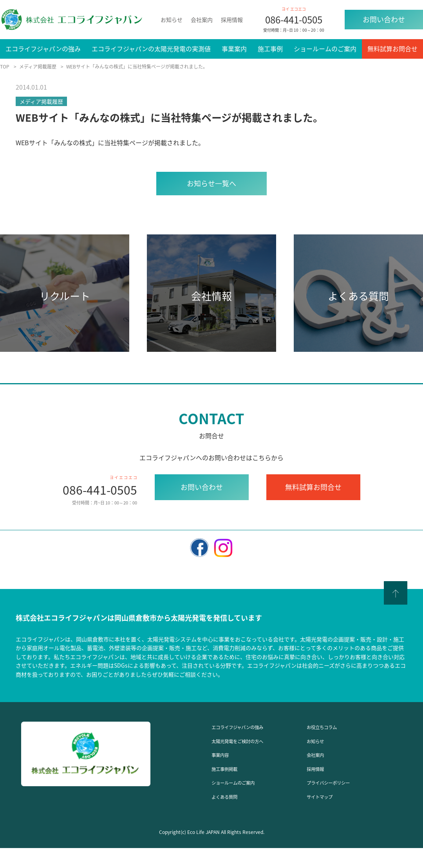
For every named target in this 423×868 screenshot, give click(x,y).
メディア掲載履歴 (41, 101)
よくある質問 (230, 796)
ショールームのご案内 (325, 49)
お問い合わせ (384, 19)
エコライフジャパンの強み (43, 49)
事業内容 (224, 754)
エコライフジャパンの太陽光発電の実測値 (151, 49)
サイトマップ (325, 796)
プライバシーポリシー (338, 782)
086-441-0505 (294, 20)
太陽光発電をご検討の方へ (249, 740)
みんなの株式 (73, 142)
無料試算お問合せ (392, 49)
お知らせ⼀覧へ (211, 183)
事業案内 (234, 49)
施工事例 (270, 49)
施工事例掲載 (230, 768)
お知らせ (172, 20)
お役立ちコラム (329, 726)
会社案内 (202, 20)
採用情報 (232, 20)
